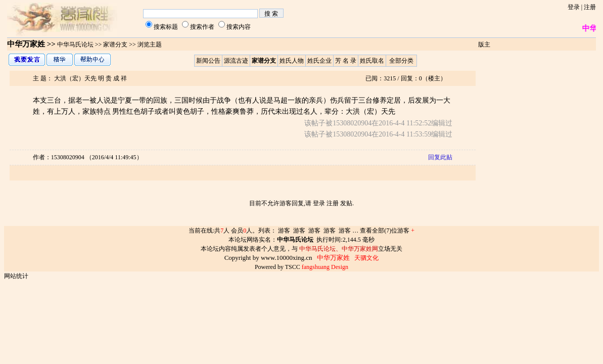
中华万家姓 (26, 44)
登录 (574, 7)
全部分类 (401, 61)
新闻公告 (208, 61)
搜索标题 (166, 27)
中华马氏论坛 (75, 44)
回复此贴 (440, 157)
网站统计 (16, 276)
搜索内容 (239, 27)
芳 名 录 (346, 61)
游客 (284, 231)
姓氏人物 (292, 61)
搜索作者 (202, 27)
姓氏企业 (319, 61)
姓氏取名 (372, 61)
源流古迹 (236, 61)
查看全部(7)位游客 (387, 231)
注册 (590, 7)
